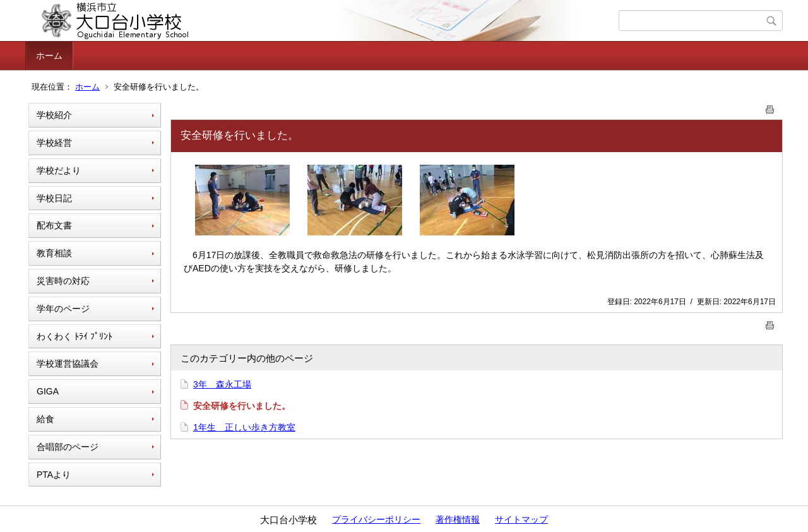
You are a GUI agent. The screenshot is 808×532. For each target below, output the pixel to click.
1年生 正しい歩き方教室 (244, 427)
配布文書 (54, 225)
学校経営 (54, 143)
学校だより (59, 170)
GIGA (48, 391)
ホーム (49, 56)
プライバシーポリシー (376, 519)
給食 (45, 419)
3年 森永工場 (222, 384)
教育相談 (54, 253)
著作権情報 (458, 519)
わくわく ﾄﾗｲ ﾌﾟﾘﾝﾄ (74, 336)
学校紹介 (54, 115)
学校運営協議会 (68, 364)
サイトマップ (521, 519)
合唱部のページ (68, 447)
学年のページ (63, 309)
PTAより (54, 475)
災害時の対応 (63, 281)
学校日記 (54, 198)
